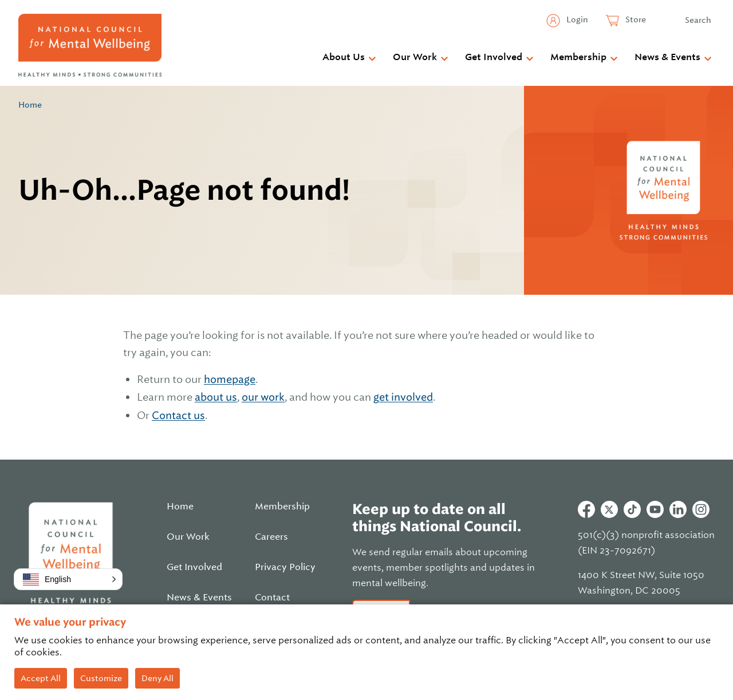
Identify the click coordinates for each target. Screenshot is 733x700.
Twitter (609, 509)
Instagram (701, 509)
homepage (230, 379)
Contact (272, 598)
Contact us (178, 415)
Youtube (655, 509)
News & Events (667, 57)
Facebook (586, 509)
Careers (271, 537)
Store (635, 19)
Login (576, 19)
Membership (578, 57)
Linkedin (678, 509)
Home (30, 105)
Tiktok (632, 509)
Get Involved (494, 57)
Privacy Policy (285, 567)
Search (698, 20)
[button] (68, 579)
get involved (403, 397)
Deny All (157, 678)
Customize (101, 678)
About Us (344, 57)
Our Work (415, 57)
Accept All (41, 678)
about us (216, 397)
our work (263, 397)
